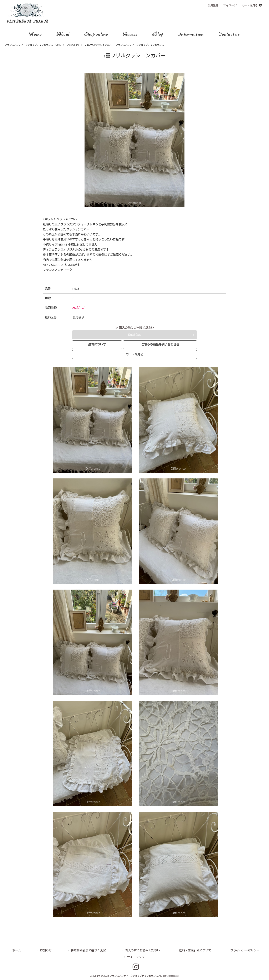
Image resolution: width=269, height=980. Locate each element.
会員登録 (213, 6)
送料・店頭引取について (195, 950)
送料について (97, 345)
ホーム (16, 950)
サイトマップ (136, 957)
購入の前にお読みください (142, 950)
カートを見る (250, 6)
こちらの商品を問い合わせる (160, 345)
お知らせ (46, 950)
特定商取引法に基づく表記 (88, 950)
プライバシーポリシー (245, 950)
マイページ (230, 6)
